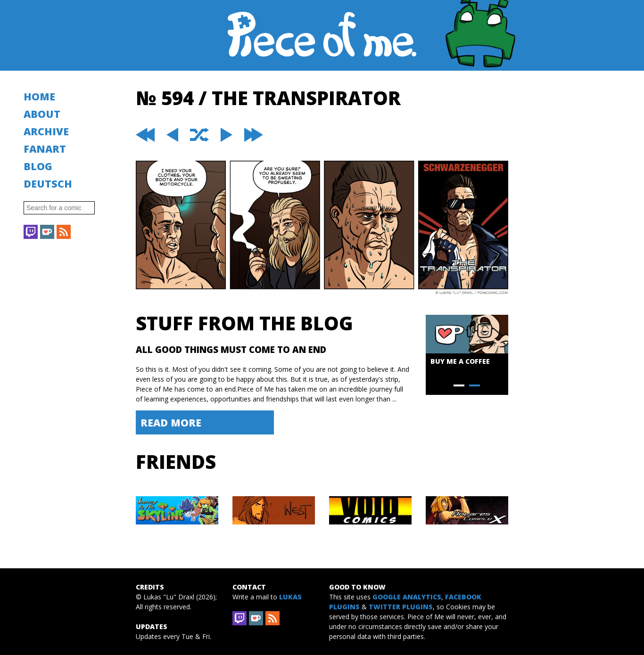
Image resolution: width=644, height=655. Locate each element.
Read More (171, 422)
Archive (46, 131)
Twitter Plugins (401, 607)
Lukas (290, 597)
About (42, 114)
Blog (38, 166)
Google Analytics (407, 597)
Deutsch (48, 184)
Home (39, 96)
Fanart (45, 149)
